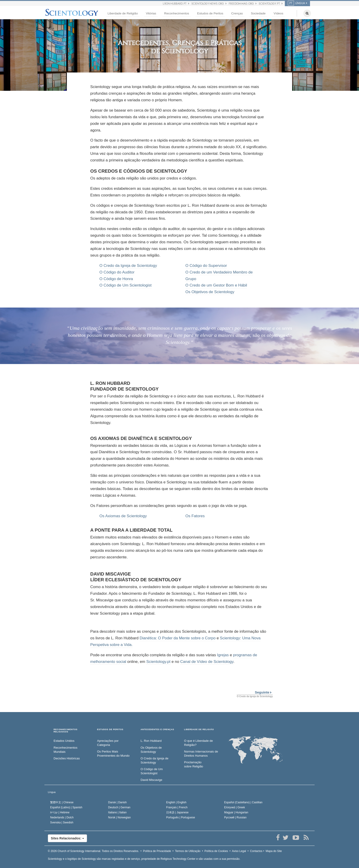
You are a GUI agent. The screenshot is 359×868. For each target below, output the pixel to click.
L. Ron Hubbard (151, 741)
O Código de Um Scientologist (125, 285)
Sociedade (258, 13)
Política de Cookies (216, 851)
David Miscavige (151, 780)
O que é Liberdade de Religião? (199, 743)
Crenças (237, 13)
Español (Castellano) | (243, 802)
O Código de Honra (116, 279)
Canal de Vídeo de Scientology (207, 662)
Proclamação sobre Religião (194, 764)
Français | (177, 807)
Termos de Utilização (188, 851)
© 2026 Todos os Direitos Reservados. (93, 851)
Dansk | (117, 802)
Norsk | (119, 817)
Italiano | (117, 812)
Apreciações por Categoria (108, 743)
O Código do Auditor (117, 272)
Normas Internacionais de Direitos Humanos (201, 754)
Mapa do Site (274, 851)
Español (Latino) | (66, 807)
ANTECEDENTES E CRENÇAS (157, 730)
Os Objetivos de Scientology (210, 292)
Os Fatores (195, 516)
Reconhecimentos (177, 13)
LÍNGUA (296, 3)
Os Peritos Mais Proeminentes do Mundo (113, 754)
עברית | (60, 812)
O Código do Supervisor (206, 266)
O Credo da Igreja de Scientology (128, 266)
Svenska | (62, 822)
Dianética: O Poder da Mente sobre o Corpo (178, 638)
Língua (52, 792)
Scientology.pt (158, 662)
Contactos (256, 851)
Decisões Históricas (67, 758)
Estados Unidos (64, 741)
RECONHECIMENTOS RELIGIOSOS (65, 731)
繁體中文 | (62, 802)
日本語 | (177, 812)
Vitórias (151, 13)
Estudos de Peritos (210, 13)
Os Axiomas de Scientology (123, 516)
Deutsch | (119, 807)
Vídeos (278, 13)
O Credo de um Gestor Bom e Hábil (216, 285)
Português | (181, 817)
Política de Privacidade (157, 851)
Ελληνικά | (235, 807)
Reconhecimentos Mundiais (65, 750)
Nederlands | (62, 817)
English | (176, 802)
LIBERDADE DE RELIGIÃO (199, 730)
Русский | (235, 817)
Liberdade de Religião (123, 13)
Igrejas (223, 655)
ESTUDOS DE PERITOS (110, 730)
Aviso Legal (239, 851)
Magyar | (236, 812)
